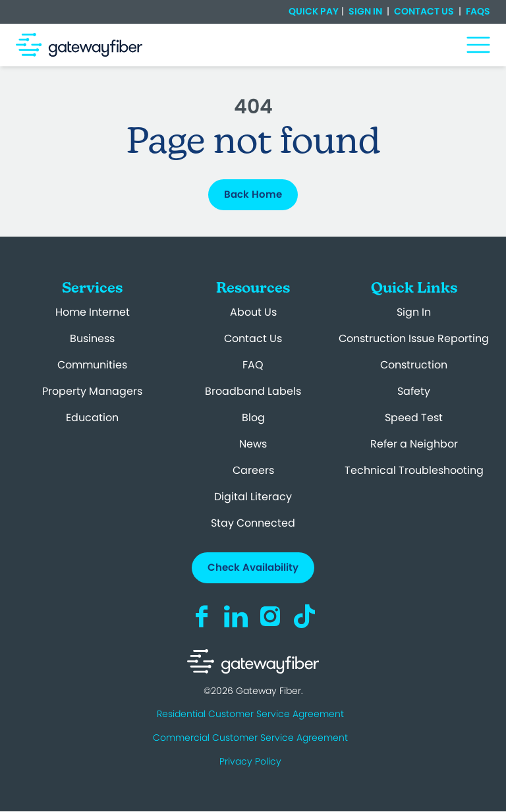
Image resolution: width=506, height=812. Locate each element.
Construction (414, 365)
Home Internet (93, 312)
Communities (92, 365)
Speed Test (414, 418)
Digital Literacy (253, 497)
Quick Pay (314, 12)
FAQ (253, 365)
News (253, 444)
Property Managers (92, 391)
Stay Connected (253, 523)
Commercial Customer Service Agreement (250, 738)
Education (92, 418)
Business (92, 338)
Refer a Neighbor (414, 444)
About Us (253, 312)
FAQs (477, 11)
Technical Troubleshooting (414, 470)
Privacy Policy (250, 761)
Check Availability (253, 567)
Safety (414, 391)
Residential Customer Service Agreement (250, 714)
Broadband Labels (253, 391)
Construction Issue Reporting (414, 338)
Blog (253, 418)
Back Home (253, 194)
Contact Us (424, 11)
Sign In (365, 11)
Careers (253, 470)
